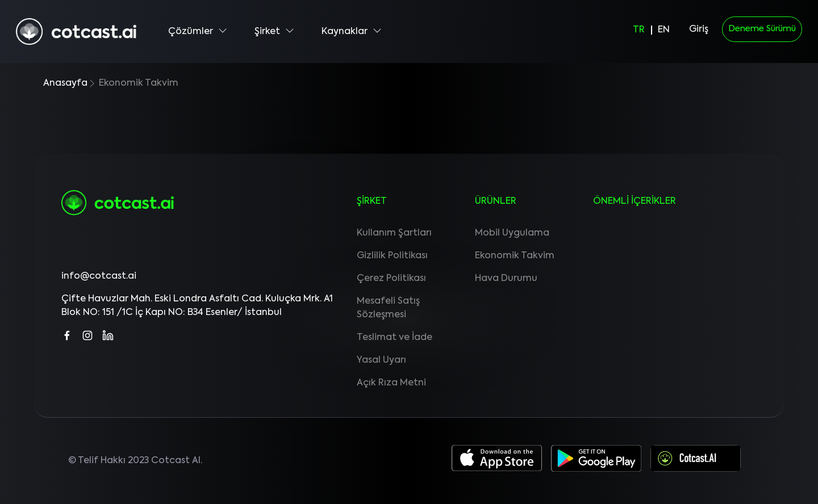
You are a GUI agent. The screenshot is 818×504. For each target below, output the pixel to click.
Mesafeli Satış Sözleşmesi (388, 308)
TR (639, 30)
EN (664, 30)
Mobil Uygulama (512, 233)
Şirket (274, 31)
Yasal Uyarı (381, 360)
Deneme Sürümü (762, 29)
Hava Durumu (506, 279)
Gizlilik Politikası (392, 256)
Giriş (699, 30)
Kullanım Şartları (394, 233)
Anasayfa (65, 83)
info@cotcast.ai (99, 276)
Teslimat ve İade (395, 338)
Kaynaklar (352, 31)
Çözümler (198, 31)
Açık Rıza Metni (391, 383)
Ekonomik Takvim (515, 256)
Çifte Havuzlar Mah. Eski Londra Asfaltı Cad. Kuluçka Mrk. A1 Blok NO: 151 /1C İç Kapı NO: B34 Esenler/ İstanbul (197, 306)
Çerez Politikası (391, 279)
